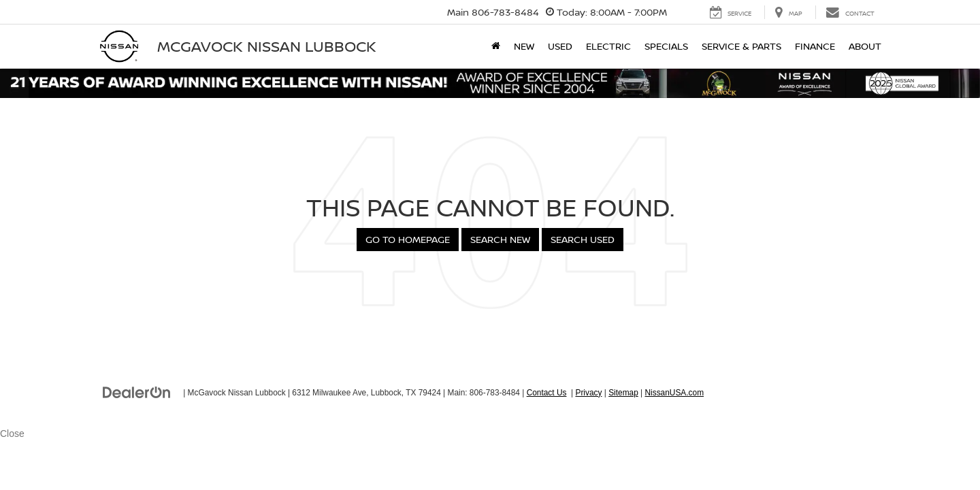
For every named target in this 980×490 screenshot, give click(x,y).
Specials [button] (666, 46)
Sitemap (623, 393)
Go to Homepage (408, 239)
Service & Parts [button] (741, 46)
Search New (500, 239)
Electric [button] (608, 46)
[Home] (496, 46)
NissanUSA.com (674, 393)
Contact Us (547, 393)
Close (12, 434)
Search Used (583, 239)
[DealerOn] (137, 392)
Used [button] (560, 46)
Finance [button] (815, 46)
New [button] (524, 46)
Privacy (588, 393)
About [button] (865, 46)
